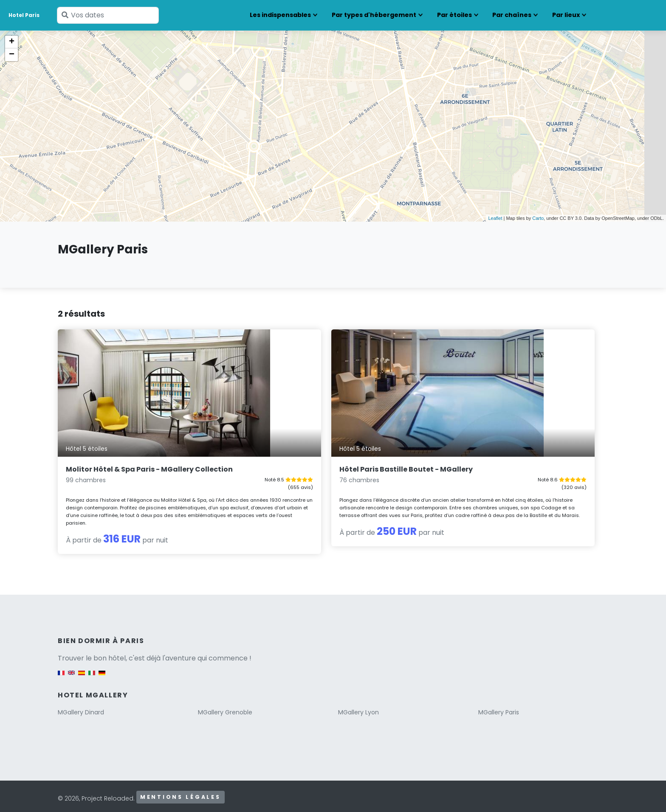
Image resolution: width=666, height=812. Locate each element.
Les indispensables (280, 15)
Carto (538, 218)
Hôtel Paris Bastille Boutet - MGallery (319, 448)
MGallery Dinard (81, 707)
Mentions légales (181, 792)
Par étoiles (454, 15)
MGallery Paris (499, 707)
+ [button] (12, 42)
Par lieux (566, 15)
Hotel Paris (24, 15)
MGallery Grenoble (225, 707)
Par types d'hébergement (374, 15)
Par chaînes (512, 15)
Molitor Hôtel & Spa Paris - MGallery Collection (130, 452)
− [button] (12, 55)
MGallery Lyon (358, 707)
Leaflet (495, 218)
